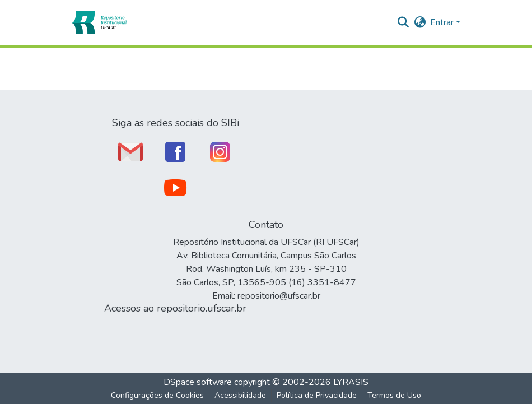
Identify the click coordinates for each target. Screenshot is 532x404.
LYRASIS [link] (351, 382)
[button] (99, 22)
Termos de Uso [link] (394, 395)
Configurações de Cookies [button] (157, 395)
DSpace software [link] (198, 382)
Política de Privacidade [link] (317, 395)
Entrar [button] (443, 22)
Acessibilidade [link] (240, 395)
